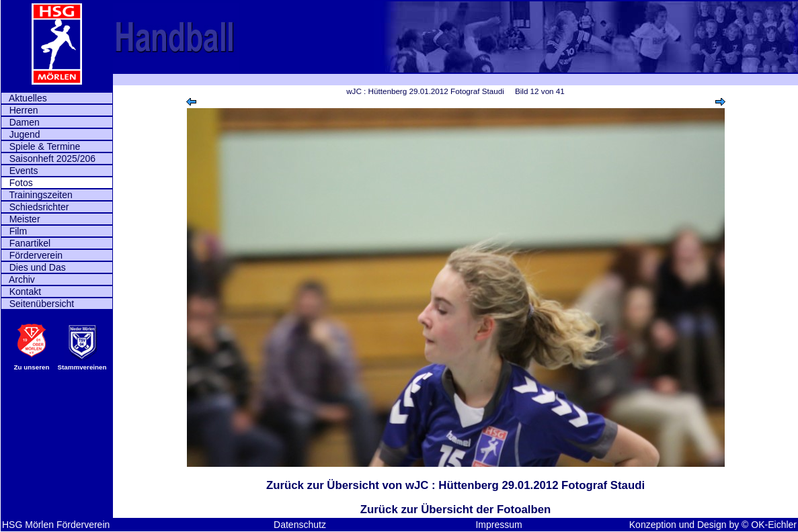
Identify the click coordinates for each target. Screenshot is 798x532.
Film (14, 231)
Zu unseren (32, 367)
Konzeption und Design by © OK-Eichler (713, 525)
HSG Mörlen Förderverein (56, 525)
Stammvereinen (82, 367)
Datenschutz (300, 525)
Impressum (498, 525)
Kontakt (21, 292)
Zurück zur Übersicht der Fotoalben (455, 509)
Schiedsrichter (35, 207)
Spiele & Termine (41, 146)
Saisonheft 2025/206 (48, 159)
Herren (19, 110)
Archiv (18, 279)
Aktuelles (24, 98)
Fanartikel (26, 243)
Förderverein (32, 255)
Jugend (21, 134)
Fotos (17, 183)
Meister (21, 219)
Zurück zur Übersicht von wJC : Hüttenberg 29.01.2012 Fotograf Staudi (455, 485)
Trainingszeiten (37, 195)
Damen (21, 122)
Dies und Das (34, 267)
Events (19, 171)
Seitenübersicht (38, 304)
